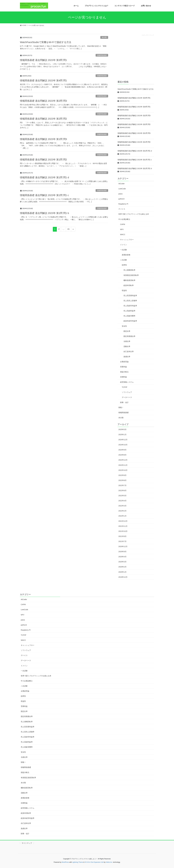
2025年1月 (122, 435)
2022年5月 (122, 496)
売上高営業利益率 (130, 296)
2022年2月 (122, 511)
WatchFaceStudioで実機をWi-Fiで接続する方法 (46, 42)
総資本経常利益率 (130, 321)
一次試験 (123, 250)
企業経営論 (124, 362)
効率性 (124, 265)
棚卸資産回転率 (129, 280)
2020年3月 (122, 562)
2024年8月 (122, 455)
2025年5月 (122, 429)
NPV (122, 229)
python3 (121, 199)
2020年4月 (122, 557)
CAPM (123, 224)
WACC (123, 234)
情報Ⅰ (121, 407)
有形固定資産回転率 (131, 275)
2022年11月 (123, 465)
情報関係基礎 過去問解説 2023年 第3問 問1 (43, 60)
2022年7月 (122, 485)
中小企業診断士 (124, 219)
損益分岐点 (124, 372)
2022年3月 (122, 506)
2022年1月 (122, 516)
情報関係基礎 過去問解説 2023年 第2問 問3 (43, 101)
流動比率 (127, 346)
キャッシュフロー (127, 240)
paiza (120, 194)
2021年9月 (122, 536)
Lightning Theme (78, 862)
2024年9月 (122, 450)
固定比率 (127, 331)
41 (69, 229)
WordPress (65, 862)
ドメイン (123, 245)
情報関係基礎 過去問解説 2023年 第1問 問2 (43, 160)
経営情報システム (127, 382)
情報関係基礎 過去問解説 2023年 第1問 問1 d (44, 177)
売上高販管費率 (129, 316)
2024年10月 (123, 445)
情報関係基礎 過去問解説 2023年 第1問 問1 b (44, 213)
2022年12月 (123, 460)
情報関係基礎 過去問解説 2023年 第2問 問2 (43, 119)
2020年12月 (123, 546)
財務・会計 (124, 402)
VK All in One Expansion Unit (94, 862)
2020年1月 (122, 572)
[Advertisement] (136, 59)
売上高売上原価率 (130, 301)
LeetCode (122, 189)
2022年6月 (122, 491)
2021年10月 (123, 531)
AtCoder (121, 184)
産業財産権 (126, 255)
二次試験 (123, 260)
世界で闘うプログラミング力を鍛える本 (134, 214)
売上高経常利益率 (130, 306)
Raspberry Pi (123, 204)
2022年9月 (122, 475)
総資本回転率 (129, 285)
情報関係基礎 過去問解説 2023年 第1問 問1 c (44, 195)
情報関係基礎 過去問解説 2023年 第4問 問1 (43, 81)
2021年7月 (122, 541)
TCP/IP (125, 387)
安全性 (124, 326)
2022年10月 (123, 470)
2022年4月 (122, 501)
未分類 (104, 37)
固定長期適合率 (129, 336)
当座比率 (127, 341)
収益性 (124, 290)
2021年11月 (123, 526)
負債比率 (127, 357)
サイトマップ (27, 843)
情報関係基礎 (102, 55)
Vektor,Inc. (109, 862)
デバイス (122, 209)
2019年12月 (123, 577)
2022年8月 (122, 480)
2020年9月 (122, 552)
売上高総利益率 (129, 311)
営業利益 (123, 367)
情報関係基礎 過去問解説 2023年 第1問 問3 (43, 139)
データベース (127, 397)
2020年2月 (122, 567)
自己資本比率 (129, 352)
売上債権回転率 (129, 270)
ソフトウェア (127, 392)
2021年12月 (123, 521)
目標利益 (123, 377)
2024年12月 (123, 440)
